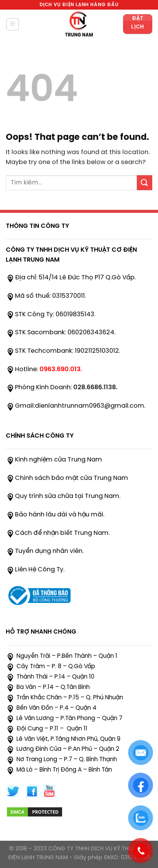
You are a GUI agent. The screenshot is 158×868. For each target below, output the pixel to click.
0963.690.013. (61, 369)
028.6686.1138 (95, 388)
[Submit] (145, 183)
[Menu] (13, 24)
